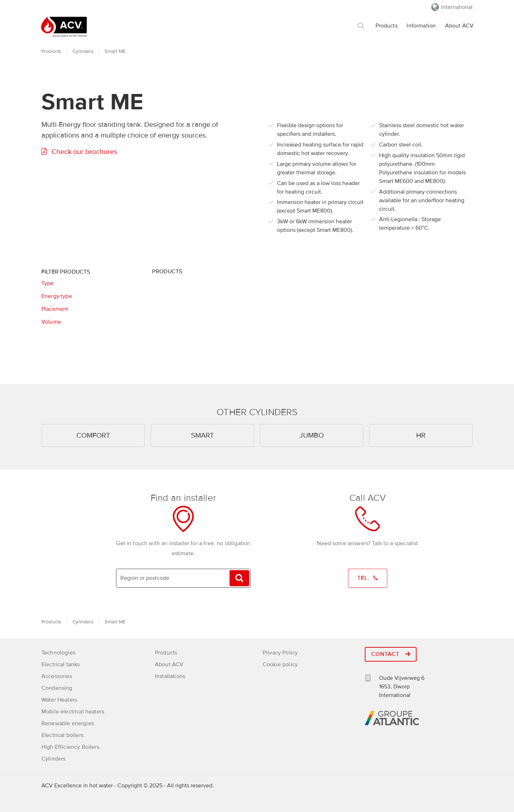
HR (421, 435)
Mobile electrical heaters (73, 711)
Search (361, 26)
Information (421, 26)
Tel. (368, 578)
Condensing (57, 687)
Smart (202, 435)
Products (387, 26)
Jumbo (312, 435)
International (457, 7)
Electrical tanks (61, 664)
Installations (170, 676)
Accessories (57, 676)
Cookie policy (280, 664)
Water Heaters (59, 699)
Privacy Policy (280, 652)
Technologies (58, 652)
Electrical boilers (62, 734)
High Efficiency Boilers (70, 746)
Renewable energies (68, 723)
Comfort (93, 435)
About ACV (459, 26)
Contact (391, 654)
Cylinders (83, 51)
